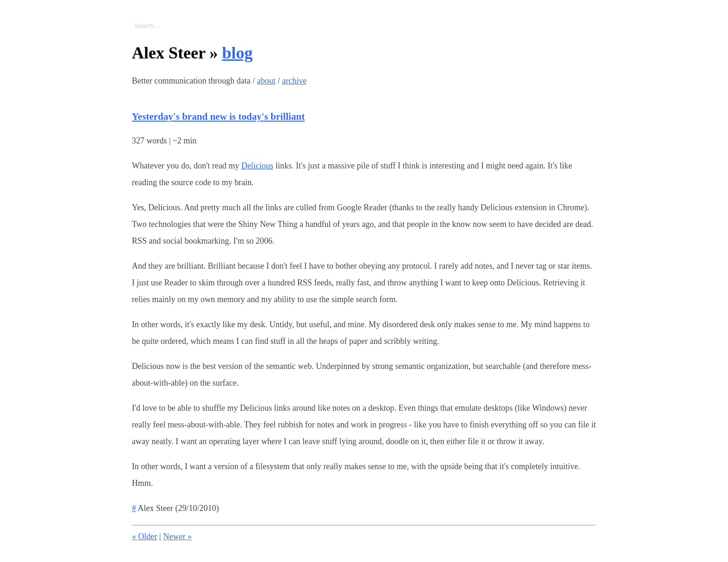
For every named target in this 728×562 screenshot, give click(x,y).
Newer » (178, 536)
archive (294, 81)
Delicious (257, 166)
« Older (144, 536)
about (266, 81)
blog (237, 53)
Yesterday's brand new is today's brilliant (218, 116)
